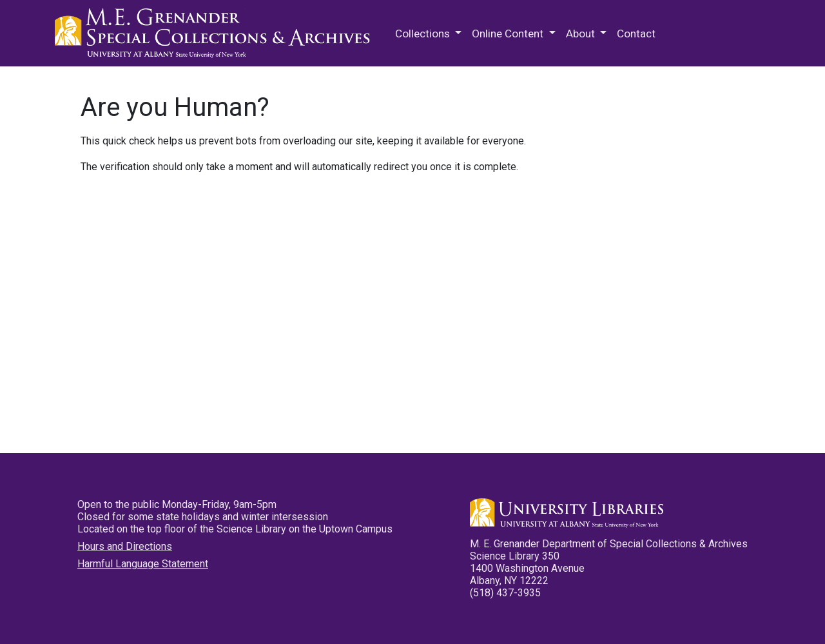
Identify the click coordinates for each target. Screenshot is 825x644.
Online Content (509, 34)
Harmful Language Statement (143, 564)
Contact (636, 34)
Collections (424, 34)
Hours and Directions (125, 546)
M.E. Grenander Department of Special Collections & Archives (216, 34)
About (582, 34)
